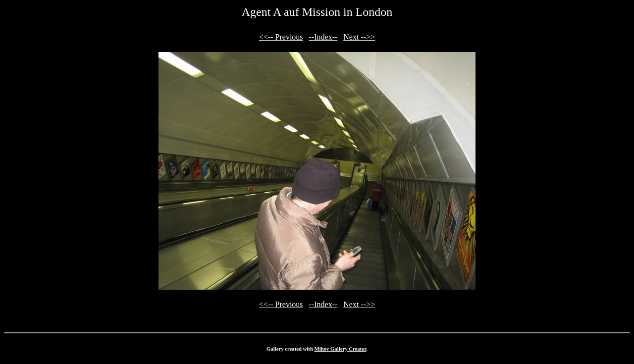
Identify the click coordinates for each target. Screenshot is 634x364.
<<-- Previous (281, 37)
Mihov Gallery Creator (341, 349)
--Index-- (323, 37)
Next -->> (359, 37)
